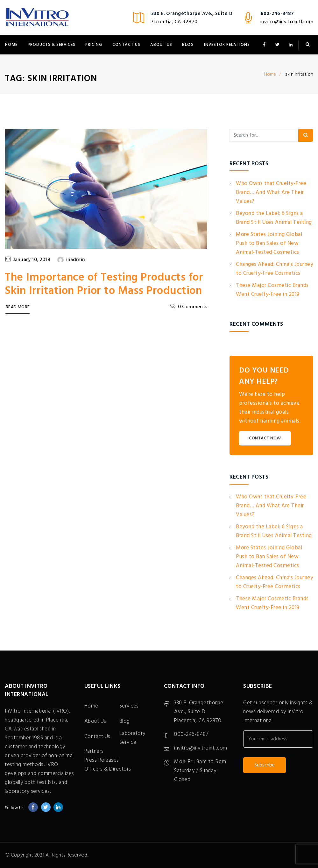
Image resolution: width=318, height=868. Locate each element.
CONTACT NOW (265, 438)
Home (11, 45)
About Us (161, 45)
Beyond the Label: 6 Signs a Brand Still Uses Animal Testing (274, 218)
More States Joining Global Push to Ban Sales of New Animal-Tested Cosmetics (269, 243)
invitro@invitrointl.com (287, 22)
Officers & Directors (108, 769)
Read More (18, 307)
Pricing (94, 45)
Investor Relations (227, 45)
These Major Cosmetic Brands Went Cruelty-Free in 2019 (272, 290)
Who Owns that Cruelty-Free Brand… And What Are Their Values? (271, 192)
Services (129, 706)
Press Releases (102, 760)
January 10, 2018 (32, 260)
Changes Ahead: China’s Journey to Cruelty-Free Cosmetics (274, 269)
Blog (188, 45)
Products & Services (52, 45)
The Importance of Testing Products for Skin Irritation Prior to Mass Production (104, 284)
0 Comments (193, 307)
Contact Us (126, 45)
